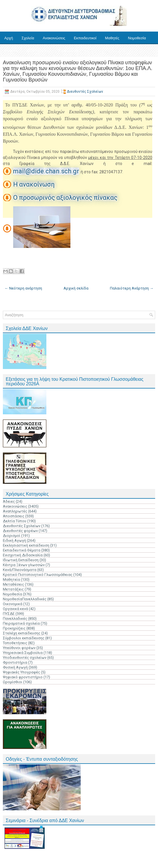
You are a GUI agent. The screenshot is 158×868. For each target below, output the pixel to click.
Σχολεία (28, 38)
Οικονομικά (13, 604)
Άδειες (9, 501)
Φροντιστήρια (15, 662)
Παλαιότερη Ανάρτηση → (132, 288)
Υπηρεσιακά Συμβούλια (23, 653)
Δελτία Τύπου (15, 521)
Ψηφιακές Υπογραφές (21, 672)
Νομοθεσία (137, 38)
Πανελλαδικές (15, 619)
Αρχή (9, 38)
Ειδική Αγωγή (14, 540)
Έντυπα (11, 51)
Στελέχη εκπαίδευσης (22, 633)
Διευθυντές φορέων (20, 531)
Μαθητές (112, 38)
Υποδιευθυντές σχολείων (25, 658)
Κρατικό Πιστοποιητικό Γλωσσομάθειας (38, 575)
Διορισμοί (12, 536)
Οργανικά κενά (15, 609)
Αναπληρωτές (15, 511)
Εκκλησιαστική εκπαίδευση (26, 545)
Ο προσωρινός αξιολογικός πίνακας (65, 198)
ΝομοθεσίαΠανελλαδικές (25, 599)
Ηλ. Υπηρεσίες (38, 51)
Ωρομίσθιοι (13, 682)
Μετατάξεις (13, 589)
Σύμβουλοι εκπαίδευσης (24, 638)
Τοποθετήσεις (15, 643)
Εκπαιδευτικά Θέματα (22, 550)
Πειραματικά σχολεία (21, 623)
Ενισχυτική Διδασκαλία (23, 555)
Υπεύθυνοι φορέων (19, 648)
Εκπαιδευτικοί (85, 38)
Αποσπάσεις (14, 516)
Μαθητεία (11, 579)
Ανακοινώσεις (54, 38)
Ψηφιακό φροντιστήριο (23, 677)
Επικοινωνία (69, 51)
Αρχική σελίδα (76, 288)
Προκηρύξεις (14, 628)
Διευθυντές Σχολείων (85, 92)
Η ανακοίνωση (34, 184)
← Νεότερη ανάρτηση (23, 288)
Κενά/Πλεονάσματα (20, 570)
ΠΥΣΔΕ (9, 614)
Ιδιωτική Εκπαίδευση (21, 560)
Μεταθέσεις (13, 584)
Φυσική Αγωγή (15, 667)
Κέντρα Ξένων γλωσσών (24, 565)
